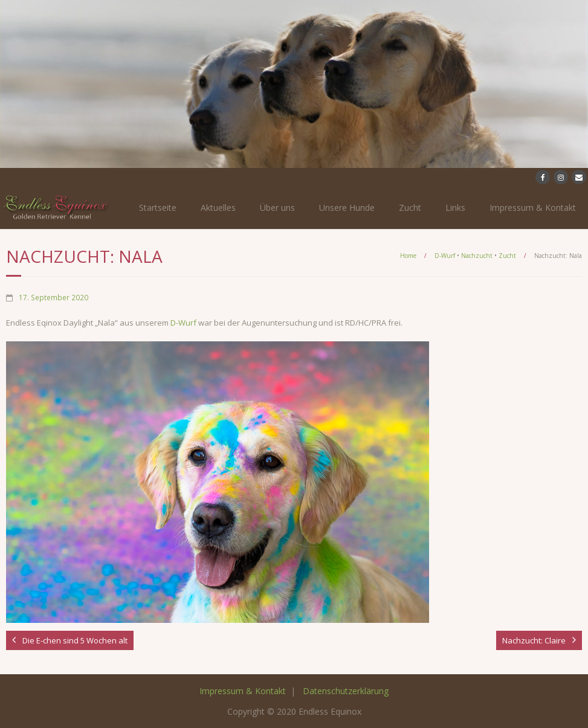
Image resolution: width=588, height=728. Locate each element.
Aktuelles (218, 208)
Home (408, 256)
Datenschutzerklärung (346, 691)
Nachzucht (477, 256)
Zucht (410, 208)
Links (455, 208)
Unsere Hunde (347, 208)
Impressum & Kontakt (533, 208)
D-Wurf (445, 256)
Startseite (158, 208)
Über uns (277, 208)
